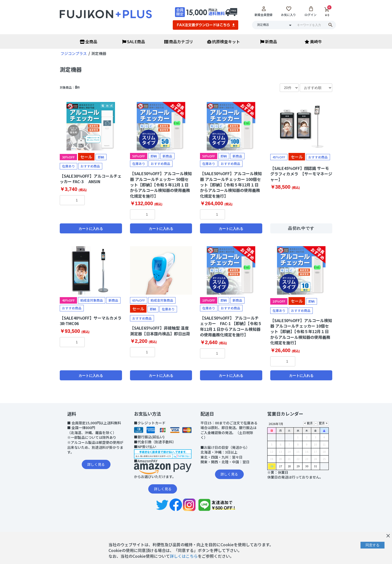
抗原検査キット (224, 41)
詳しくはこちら (184, 556)
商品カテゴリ (179, 41)
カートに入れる (91, 229)
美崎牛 (313, 41)
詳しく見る (96, 464)
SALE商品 (134, 41)
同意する (372, 545)
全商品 (88, 41)
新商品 (269, 41)
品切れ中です (301, 228)
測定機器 (71, 69)
